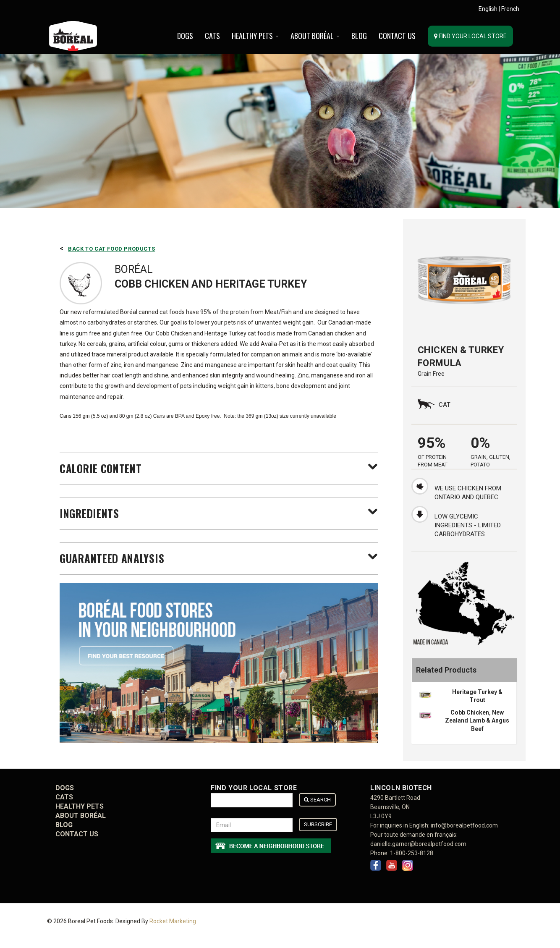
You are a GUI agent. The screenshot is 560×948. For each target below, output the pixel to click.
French (510, 9)
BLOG (359, 36)
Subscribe (318, 824)
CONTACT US (397, 36)
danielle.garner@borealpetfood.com (418, 844)
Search (317, 800)
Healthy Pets (255, 36)
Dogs (185, 36)
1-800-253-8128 (412, 853)
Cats (212, 36)
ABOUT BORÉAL (315, 36)
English (488, 9)
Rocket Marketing (173, 922)
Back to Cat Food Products (111, 249)
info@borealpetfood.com (464, 825)
